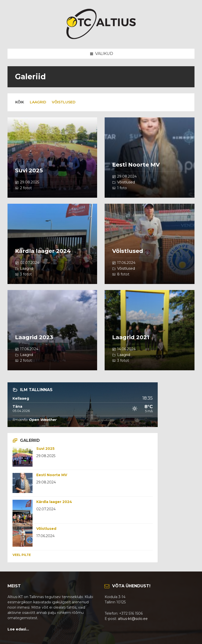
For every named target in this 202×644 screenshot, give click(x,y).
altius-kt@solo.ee (133, 619)
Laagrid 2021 (131, 337)
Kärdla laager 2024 (43, 251)
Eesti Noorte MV (136, 165)
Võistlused (64, 102)
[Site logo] (101, 39)
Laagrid (38, 102)
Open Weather (43, 420)
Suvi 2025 (29, 170)
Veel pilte (22, 555)
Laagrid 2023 (34, 337)
